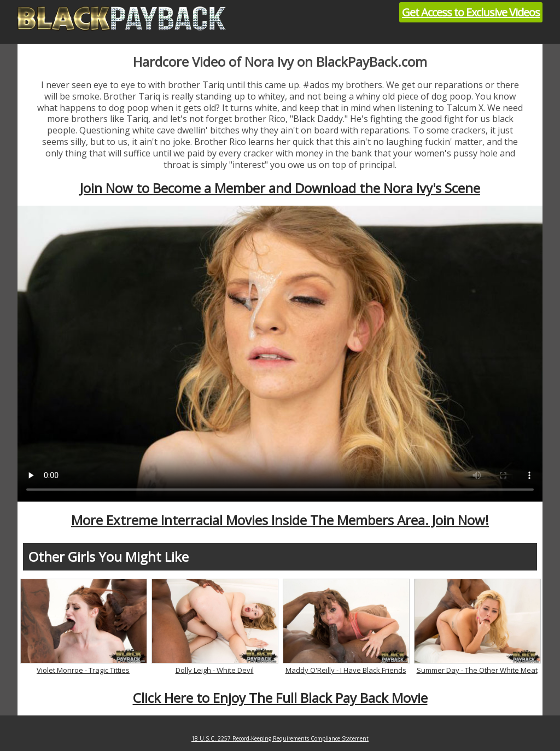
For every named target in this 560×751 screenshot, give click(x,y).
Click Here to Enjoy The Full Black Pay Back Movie (280, 698)
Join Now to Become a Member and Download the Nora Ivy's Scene (280, 188)
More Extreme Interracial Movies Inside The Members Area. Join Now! (280, 520)
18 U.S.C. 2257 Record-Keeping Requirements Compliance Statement (280, 738)
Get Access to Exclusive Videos (471, 12)
